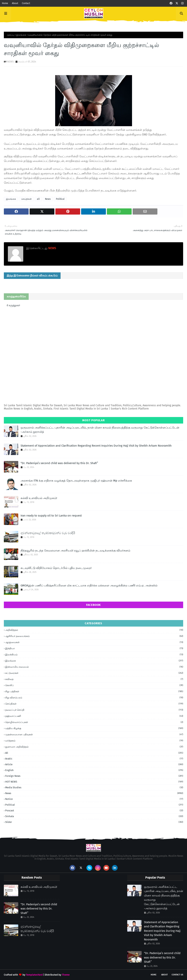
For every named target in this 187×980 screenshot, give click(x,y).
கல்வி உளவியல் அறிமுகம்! (39, 498)
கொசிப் (94, 685)
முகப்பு (10, 35)
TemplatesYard (34, 975)
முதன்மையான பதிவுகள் (94, 735)
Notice (94, 799)
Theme (66, 975)
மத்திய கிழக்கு (94, 728)
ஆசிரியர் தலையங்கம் (94, 636)
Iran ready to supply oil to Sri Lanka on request (51, 516)
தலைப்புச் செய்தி (94, 710)
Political (60, 199)
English (94, 770)
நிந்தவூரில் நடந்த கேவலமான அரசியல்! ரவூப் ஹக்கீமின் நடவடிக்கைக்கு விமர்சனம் (75, 551)
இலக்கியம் (94, 655)
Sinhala (94, 816)
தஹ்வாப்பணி (94, 716)
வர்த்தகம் (94, 741)
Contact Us (177, 975)
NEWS (10, 62)
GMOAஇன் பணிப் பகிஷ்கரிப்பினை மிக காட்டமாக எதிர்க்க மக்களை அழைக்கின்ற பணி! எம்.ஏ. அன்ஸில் (89, 585)
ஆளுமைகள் (94, 642)
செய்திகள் (26, 199)
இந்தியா (94, 648)
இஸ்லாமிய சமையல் (94, 667)
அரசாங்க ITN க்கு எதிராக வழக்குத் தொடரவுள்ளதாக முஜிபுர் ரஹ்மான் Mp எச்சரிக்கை (76, 481)
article (94, 764)
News (48, 199)
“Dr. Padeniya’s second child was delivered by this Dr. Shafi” (59, 463)
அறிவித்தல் (94, 630)
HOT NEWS (94, 782)
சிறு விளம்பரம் (94, 698)
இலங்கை (21, 35)
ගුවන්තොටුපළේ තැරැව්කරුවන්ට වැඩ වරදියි (48, 533)
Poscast (94, 810)
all (38, 199)
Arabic (94, 759)
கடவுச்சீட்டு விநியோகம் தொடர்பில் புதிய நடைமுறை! (56, 568)
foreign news (94, 776)
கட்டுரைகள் (94, 673)
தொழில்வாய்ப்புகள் (94, 722)
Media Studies (94, 787)
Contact (26, 3)
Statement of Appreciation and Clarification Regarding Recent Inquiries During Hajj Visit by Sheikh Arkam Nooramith (96, 446)
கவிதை (94, 679)
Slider (94, 822)
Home (5, 3)
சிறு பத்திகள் (94, 691)
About (15, 3)
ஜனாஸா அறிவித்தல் (94, 747)
